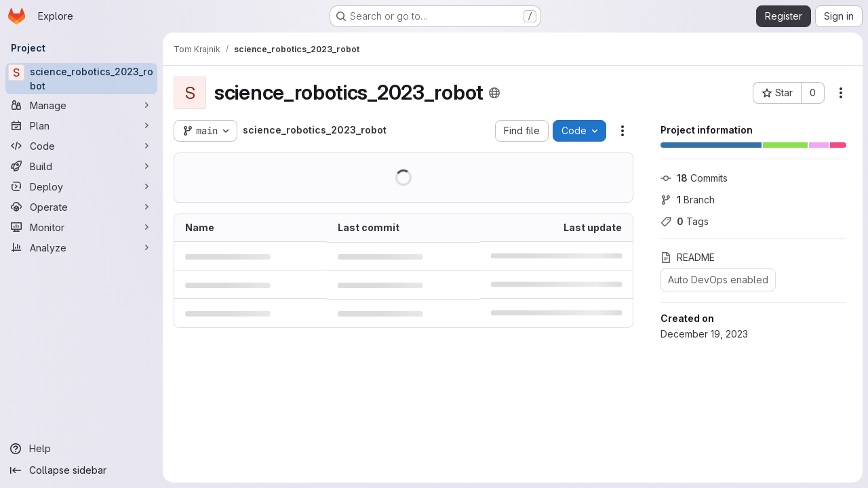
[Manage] (81, 105)
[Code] (81, 146)
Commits (694, 178)
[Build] (81, 166)
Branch (688, 200)
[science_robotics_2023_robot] (81, 79)
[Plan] (81, 125)
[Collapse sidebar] (81, 470)
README (688, 257)
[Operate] (81, 207)
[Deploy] (81, 186)
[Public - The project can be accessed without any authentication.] (494, 93)
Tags (685, 221)
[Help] (81, 449)
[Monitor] (81, 227)
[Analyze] (81, 247)
